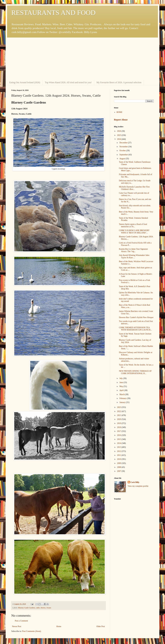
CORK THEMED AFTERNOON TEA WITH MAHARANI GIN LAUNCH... (135, 329)
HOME (119, 112)
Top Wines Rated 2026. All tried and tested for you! (68, 82)
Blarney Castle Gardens (27, 608)
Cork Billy (135, 482)
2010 (119, 459)
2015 (119, 439)
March (122, 394)
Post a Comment (21, 621)
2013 (119, 447)
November (124, 147)
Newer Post (17, 626)
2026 (119, 131)
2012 (119, 451)
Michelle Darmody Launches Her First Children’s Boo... (134, 188)
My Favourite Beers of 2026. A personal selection (119, 82)
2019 (119, 423)
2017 (119, 431)
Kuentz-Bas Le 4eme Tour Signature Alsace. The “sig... (133, 250)
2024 (119, 139)
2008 (119, 467)
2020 (119, 419)
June (121, 382)
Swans (49, 608)
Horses (43, 608)
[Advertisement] (82, 59)
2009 (119, 463)
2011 (119, 455)
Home (59, 626)
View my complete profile (138, 486)
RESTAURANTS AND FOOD (53, 13)
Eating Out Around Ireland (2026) (25, 82)
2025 (119, 135)
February (123, 398)
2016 (119, 435)
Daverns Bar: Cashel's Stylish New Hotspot (136, 317)
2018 (119, 427)
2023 (119, 407)
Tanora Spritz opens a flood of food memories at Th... (133, 225)
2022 (119, 411)
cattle (38, 608)
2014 (119, 443)
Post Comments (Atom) (32, 631)
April (122, 390)
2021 (119, 415)
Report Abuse (121, 120)
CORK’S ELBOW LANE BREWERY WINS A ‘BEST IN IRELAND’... (134, 232)
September (124, 155)
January (123, 402)
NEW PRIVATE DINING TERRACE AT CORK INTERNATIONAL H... (135, 372)
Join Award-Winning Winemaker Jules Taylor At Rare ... (134, 256)
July (121, 378)
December (124, 143)
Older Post (101, 626)
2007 (119, 471)
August (122, 159)
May (121, 386)
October (123, 151)
